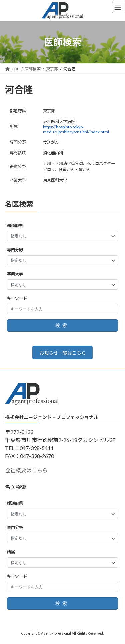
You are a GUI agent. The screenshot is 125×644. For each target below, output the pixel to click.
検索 (62, 326)
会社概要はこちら (26, 470)
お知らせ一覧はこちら (63, 353)
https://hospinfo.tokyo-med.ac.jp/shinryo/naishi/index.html (76, 129)
